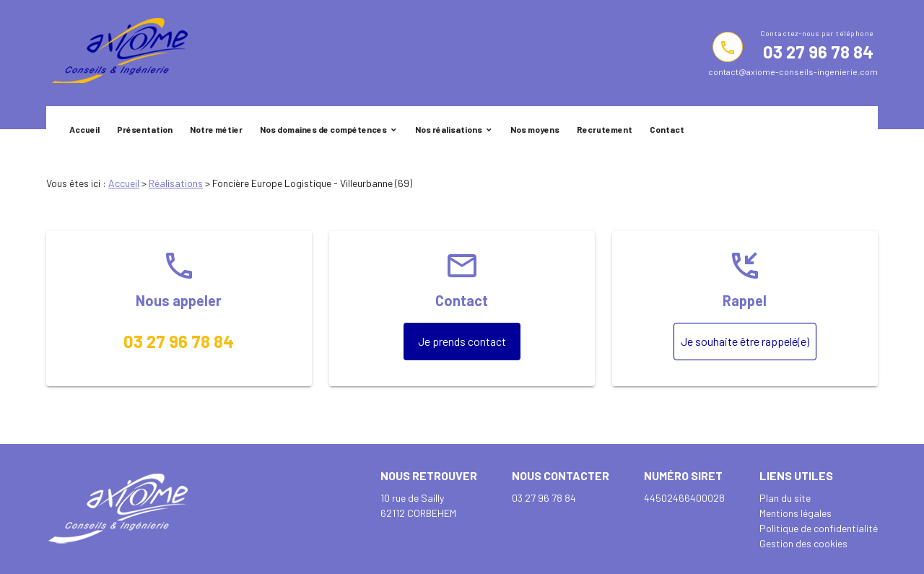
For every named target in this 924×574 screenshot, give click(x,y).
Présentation (145, 129)
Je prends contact (462, 341)
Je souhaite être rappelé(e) (745, 341)
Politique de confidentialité (819, 528)
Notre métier (216, 129)
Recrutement (605, 129)
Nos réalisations (449, 129)
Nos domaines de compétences (323, 129)
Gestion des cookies (803, 543)
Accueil (84, 129)
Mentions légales (796, 513)
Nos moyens (535, 129)
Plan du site (785, 498)
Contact (667, 129)
